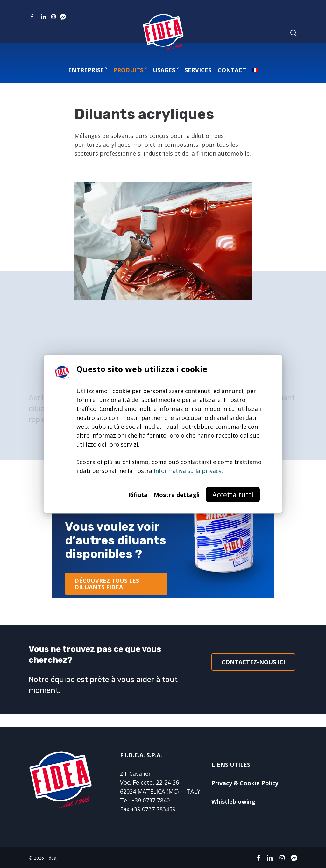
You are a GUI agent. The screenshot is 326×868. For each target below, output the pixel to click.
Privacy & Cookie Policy (245, 783)
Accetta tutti (233, 494)
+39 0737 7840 (151, 800)
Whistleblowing (233, 801)
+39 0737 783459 (153, 809)
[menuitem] (255, 70)
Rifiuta (138, 495)
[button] (116, 584)
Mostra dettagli (177, 495)
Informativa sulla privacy (188, 471)
